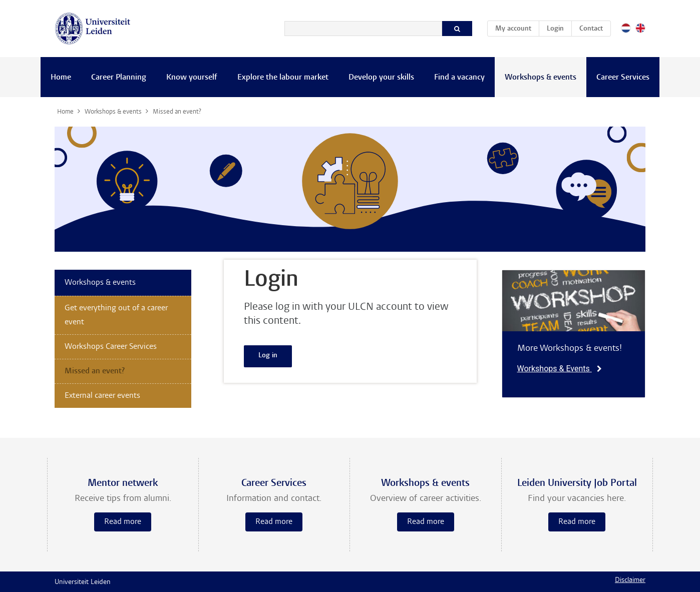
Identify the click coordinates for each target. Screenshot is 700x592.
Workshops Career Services (111, 347)
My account (517, 27)
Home (61, 78)
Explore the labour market (283, 78)
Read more (123, 522)
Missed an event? (95, 371)
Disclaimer (630, 580)
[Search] (363, 29)
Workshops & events (541, 78)
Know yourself (192, 78)
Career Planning (119, 78)
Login (555, 29)
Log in (268, 356)
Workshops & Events (560, 369)
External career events (102, 396)
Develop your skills (381, 78)
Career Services (623, 78)
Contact (591, 29)
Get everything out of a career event (116, 315)
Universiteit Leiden (83, 582)
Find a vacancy (459, 78)
